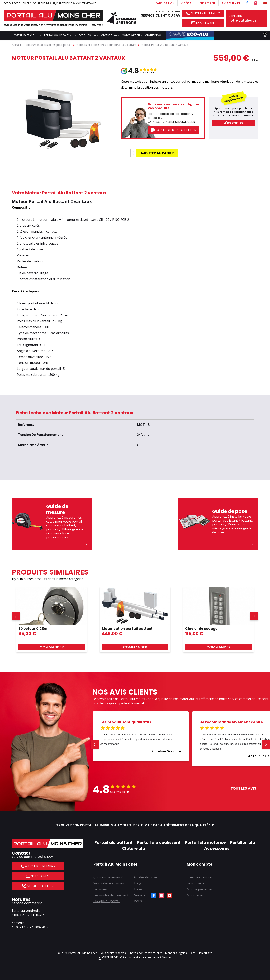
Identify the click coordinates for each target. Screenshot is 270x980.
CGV (192, 953)
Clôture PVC (154, 35)
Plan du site (205, 953)
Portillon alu (243, 842)
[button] (16, 616)
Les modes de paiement (111, 895)
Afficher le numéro (203, 13)
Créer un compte (199, 877)
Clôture (110, 35)
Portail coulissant (60, 35)
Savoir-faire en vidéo (109, 883)
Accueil (7, 35)
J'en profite (234, 123)
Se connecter (196, 883)
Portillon (89, 35)
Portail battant (28, 35)
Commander (52, 647)
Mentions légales (176, 953)
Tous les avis (243, 788)
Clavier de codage (201, 629)
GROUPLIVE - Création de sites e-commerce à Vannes (135, 957)
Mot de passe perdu (202, 889)
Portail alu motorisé (205, 842)
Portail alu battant (114, 842)
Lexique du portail (107, 901)
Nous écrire (203, 23)
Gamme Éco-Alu (190, 35)
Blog (138, 883)
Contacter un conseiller (173, 130)
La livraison (102, 889)
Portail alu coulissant (159, 842)
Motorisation (132, 35)
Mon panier (195, 895)
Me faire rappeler (38, 886)
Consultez (246, 18)
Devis (138, 889)
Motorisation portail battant (127, 629)
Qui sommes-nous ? (108, 877)
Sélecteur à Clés (33, 629)
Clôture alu (134, 848)
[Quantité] (126, 153)
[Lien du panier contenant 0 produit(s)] (265, 35)
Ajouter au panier (157, 153)
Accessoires (217, 848)
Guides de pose (146, 877)
